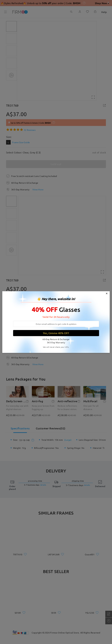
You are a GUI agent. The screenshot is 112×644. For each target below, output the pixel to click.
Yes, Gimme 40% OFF (56, 333)
